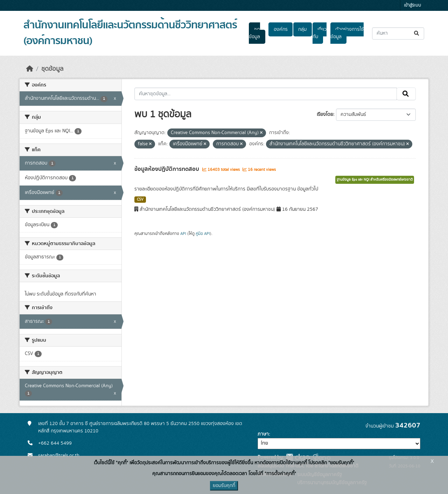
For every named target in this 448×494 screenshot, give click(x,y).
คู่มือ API (203, 234)
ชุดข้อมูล (254, 33)
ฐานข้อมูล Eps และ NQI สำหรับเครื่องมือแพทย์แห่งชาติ (375, 180)
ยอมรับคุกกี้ (224, 486)
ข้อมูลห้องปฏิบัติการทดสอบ (167, 169)
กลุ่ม (302, 29)
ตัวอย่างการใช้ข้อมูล (347, 33)
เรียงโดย (325, 114)
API (183, 234)
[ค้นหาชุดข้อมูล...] (398, 33)
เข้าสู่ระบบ (412, 5)
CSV (140, 200)
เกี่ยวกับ (320, 33)
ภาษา (263, 434)
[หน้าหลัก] (30, 69)
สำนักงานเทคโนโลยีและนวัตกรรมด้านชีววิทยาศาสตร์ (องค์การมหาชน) (130, 33)
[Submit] (417, 33)
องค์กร (281, 29)
